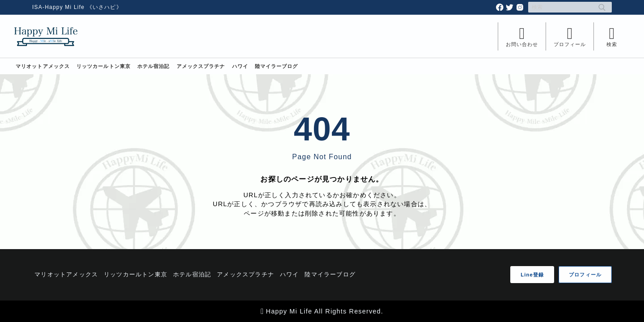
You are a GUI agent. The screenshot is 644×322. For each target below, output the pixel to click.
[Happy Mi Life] (64, 36)
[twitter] (510, 7)
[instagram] (520, 7)
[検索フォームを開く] (594, 36)
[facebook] (500, 7)
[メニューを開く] (503, 36)
